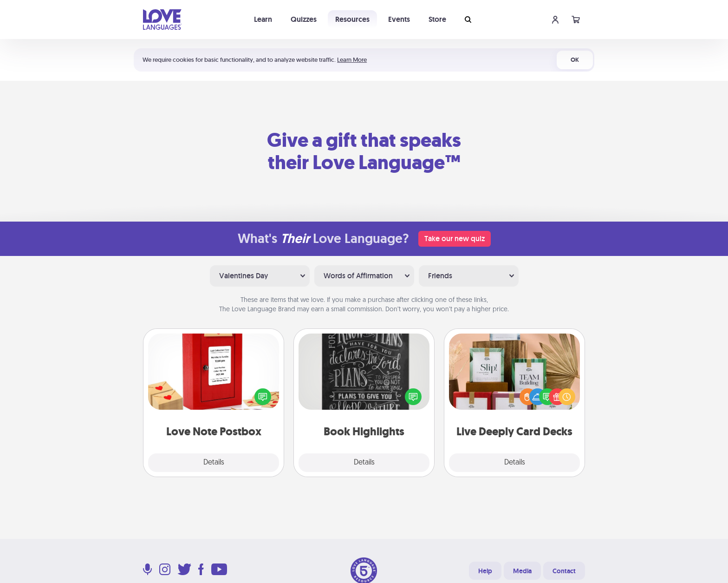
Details (214, 463)
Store (437, 19)
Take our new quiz (455, 239)
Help (485, 571)
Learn (263, 19)
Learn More (352, 60)
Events (399, 19)
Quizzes (304, 19)
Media (522, 571)
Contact (564, 571)
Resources (352, 19)
